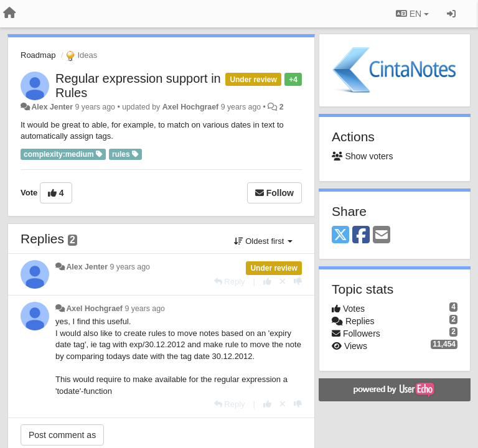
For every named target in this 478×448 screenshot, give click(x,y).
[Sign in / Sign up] (451, 14)
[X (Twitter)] (340, 236)
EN (412, 14)
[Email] (382, 236)
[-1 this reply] (298, 282)
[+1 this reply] (267, 282)
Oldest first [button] (263, 241)
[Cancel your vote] (283, 282)
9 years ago (130, 267)
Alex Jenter (52, 107)
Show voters (362, 156)
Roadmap (38, 55)
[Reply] (230, 282)
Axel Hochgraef (191, 107)
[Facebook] (361, 236)
